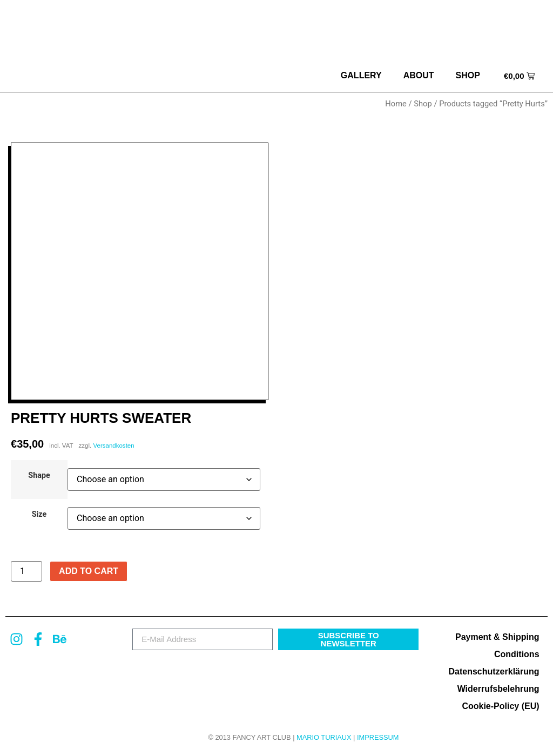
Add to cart (89, 571)
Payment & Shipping (497, 637)
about (419, 75)
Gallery (361, 75)
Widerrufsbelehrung (498, 689)
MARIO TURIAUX (324, 737)
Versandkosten (113, 446)
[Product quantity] (26, 571)
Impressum (378, 737)
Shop (468, 75)
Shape (39, 476)
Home (396, 104)
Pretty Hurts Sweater (101, 418)
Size (39, 515)
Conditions (517, 654)
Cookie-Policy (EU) (500, 706)
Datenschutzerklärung (494, 671)
